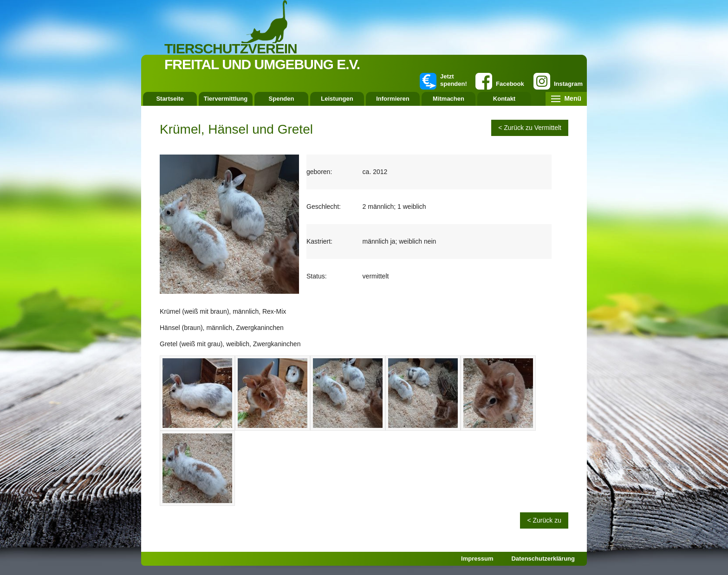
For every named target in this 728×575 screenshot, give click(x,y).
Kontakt (504, 99)
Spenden (282, 99)
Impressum (477, 559)
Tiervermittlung (226, 99)
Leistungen (337, 99)
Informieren (393, 99)
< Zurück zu (544, 520)
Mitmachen (448, 99)
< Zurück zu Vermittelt (530, 128)
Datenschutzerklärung (543, 559)
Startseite (170, 99)
